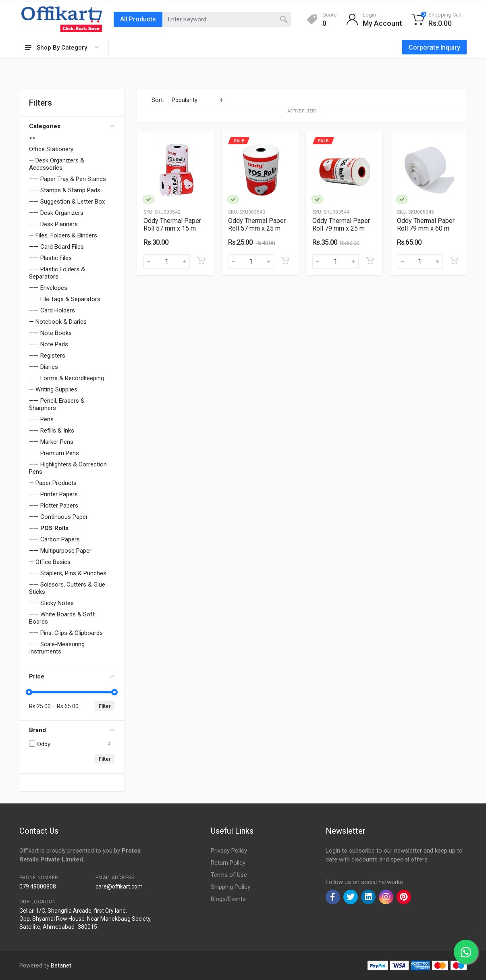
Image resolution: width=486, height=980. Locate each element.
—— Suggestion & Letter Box (67, 202)
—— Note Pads (49, 344)
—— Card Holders (52, 310)
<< (32, 138)
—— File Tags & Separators (65, 299)
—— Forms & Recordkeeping (66, 378)
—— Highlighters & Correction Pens (68, 468)
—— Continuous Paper (58, 517)
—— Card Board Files (56, 247)
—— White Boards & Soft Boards (62, 618)
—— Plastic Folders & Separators (57, 273)
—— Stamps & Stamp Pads (65, 190)
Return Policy (228, 863)
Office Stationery (51, 149)
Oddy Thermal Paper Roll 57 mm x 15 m (172, 225)
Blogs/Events (228, 899)
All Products (138, 19)
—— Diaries (44, 367)
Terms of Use (229, 875)
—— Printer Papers (53, 494)
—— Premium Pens (54, 453)
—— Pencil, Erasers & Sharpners (57, 404)
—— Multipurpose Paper (60, 551)
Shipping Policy (231, 887)
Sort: (158, 100)
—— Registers (47, 356)
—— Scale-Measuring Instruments (57, 648)
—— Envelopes (48, 288)
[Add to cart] (201, 260)
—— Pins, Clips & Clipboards (66, 633)
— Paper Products (53, 483)
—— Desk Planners (53, 224)
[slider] (29, 692)
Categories (72, 126)
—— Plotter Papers (54, 506)
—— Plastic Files (50, 258)
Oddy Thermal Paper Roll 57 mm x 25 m (257, 225)
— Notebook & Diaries (58, 322)
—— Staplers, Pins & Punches (68, 573)
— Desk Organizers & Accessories (57, 164)
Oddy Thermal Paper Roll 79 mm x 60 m (426, 225)
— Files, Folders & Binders (63, 235)
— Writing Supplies (53, 389)
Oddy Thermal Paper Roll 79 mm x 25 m (341, 225)
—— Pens (41, 419)
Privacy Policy (229, 851)
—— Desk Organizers (56, 213)
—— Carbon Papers (54, 539)
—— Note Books (50, 333)
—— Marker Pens (51, 442)
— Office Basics (50, 562)
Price (72, 676)
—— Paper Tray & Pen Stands (67, 179)
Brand (72, 730)
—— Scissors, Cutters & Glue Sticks (67, 588)
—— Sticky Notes (51, 603)
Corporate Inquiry (434, 47)
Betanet (61, 965)
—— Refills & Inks (52, 431)
